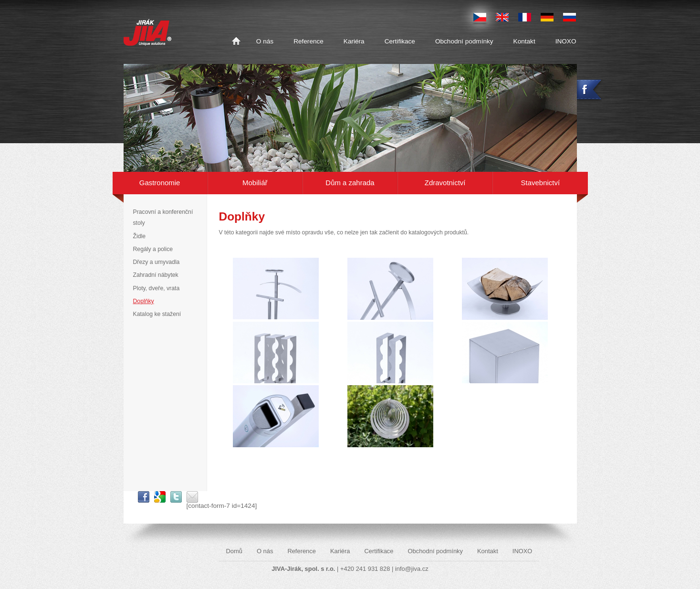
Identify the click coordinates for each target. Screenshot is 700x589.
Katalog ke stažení (157, 314)
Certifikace (400, 41)
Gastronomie (160, 183)
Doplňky (144, 301)
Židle (140, 236)
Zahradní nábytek (156, 275)
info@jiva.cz (412, 569)
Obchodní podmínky (464, 41)
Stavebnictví (540, 183)
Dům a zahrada (350, 183)
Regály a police (153, 249)
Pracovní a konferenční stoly (163, 217)
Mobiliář (255, 183)
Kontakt (524, 41)
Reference (308, 41)
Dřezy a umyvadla (157, 262)
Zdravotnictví (445, 183)
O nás (265, 41)
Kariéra (354, 41)
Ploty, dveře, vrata (157, 288)
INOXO (566, 41)
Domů (236, 42)
